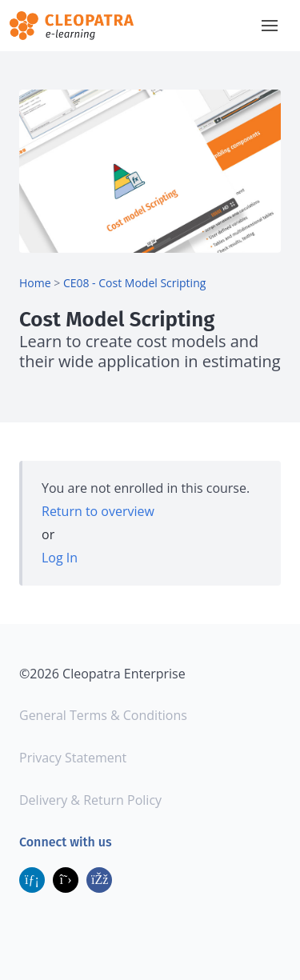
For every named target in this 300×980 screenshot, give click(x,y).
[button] (270, 26)
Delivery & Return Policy (90, 800)
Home (35, 283)
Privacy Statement (73, 758)
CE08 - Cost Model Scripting (134, 283)
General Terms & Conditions (103, 715)
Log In (60, 558)
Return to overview (98, 511)
